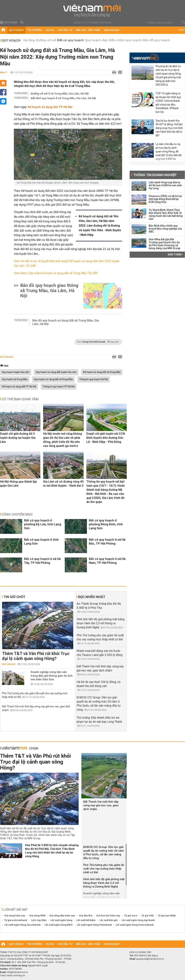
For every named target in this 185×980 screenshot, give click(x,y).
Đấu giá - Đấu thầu (88, 30)
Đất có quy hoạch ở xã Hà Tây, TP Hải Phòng (42, 561)
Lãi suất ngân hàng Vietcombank (135, 925)
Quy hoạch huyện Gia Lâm (16, 372)
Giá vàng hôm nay (15, 916)
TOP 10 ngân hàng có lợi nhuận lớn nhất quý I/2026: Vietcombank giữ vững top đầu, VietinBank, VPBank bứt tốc (168, 103)
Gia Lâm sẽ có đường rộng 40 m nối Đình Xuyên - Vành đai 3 (63, 484)
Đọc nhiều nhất (92, 597)
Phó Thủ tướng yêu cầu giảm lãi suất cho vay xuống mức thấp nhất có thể (104, 869)
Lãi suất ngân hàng (61, 920)
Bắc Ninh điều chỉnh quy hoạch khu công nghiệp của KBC (165, 229)
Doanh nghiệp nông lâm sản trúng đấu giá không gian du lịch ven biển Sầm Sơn (52, 676)
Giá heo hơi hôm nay (108, 916)
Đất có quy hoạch (71, 40)
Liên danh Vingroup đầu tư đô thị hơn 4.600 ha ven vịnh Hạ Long (165, 185)
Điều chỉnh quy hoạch (125, 40)
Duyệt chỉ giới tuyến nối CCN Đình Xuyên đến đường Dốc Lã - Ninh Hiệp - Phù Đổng (106, 438)
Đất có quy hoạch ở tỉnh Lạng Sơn (41, 542)
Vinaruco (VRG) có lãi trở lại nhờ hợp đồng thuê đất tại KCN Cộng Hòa (165, 199)
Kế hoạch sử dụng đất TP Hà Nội (19, 387)
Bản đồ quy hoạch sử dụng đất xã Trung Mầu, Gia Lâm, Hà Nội (66, 322)
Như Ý (3, 72)
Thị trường (35, 30)
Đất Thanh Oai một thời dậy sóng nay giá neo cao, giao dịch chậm (101, 805)
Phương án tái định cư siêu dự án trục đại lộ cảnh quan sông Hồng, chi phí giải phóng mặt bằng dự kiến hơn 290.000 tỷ (168, 75)
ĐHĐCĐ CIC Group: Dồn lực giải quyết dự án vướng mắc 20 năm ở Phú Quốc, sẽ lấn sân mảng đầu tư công (104, 853)
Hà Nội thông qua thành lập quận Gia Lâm (18, 484)
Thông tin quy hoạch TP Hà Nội (59, 387)
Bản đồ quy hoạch (156, 40)
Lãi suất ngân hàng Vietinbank (94, 925)
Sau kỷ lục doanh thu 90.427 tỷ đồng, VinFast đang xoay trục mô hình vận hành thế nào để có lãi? (169, 128)
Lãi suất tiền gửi (109, 920)
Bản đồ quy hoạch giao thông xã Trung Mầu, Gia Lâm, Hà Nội (49, 291)
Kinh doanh (111, 30)
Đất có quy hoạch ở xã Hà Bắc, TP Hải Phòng (107, 542)
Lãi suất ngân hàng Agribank (138, 920)
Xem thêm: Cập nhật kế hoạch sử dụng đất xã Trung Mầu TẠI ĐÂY (56, 273)
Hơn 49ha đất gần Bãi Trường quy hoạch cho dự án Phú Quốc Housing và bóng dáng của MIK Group (164, 244)
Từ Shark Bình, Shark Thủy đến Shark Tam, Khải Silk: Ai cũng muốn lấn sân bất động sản (166, 214)
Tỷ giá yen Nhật (167, 916)
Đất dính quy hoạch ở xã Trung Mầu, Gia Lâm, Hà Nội (63, 98)
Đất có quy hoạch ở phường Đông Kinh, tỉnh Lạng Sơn (106, 524)
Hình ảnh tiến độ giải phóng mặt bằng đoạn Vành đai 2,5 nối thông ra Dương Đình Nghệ (101, 623)
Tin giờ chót (14, 597)
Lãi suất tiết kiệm (86, 920)
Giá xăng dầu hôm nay (62, 916)
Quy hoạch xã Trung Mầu (15, 379)
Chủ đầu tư (65, 30)
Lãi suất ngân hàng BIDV (59, 925)
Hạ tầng (29, 40)
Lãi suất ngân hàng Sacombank (22, 925)
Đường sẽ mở (46, 40)
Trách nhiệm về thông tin (13, 976)
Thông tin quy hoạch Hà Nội (94, 379)
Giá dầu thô (86, 916)
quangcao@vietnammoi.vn (150, 959)
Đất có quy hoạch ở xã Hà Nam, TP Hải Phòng (107, 561)
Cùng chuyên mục (17, 514)
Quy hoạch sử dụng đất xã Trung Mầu (53, 379)
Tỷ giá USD (148, 916)
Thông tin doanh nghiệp (155, 175)
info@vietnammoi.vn (17, 972)
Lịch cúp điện (39, 920)
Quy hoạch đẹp (96, 40)
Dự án (50, 30)
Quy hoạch (16, 30)
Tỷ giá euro (131, 916)
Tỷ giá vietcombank (16, 920)
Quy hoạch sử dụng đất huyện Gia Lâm (56, 372)
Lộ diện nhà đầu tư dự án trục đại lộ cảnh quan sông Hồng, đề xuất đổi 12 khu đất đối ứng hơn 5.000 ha (169, 151)
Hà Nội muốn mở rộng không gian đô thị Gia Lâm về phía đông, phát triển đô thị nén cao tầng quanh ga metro (63, 440)
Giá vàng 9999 (37, 916)
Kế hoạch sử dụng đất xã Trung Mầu (102, 372)
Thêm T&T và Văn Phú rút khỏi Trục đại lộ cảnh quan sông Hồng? (36, 656)
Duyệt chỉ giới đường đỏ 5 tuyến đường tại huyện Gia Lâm (18, 438)
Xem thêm (175, 255)
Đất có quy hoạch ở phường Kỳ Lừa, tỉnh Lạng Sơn (43, 524)
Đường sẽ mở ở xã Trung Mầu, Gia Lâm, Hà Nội (60, 94)
